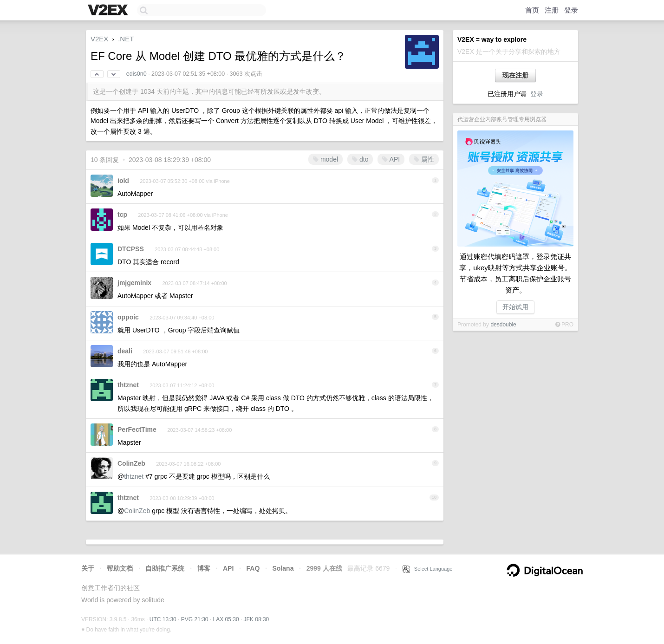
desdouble (503, 325)
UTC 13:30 (163, 619)
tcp (122, 215)
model (325, 159)
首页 (532, 10)
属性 (424, 159)
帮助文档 (120, 568)
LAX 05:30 (226, 619)
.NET (126, 39)
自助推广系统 (165, 568)
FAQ (253, 568)
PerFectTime (137, 429)
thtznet (128, 385)
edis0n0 (137, 74)
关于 (88, 568)
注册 (552, 10)
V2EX (99, 39)
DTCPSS (131, 249)
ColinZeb (131, 463)
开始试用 (515, 307)
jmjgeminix (134, 283)
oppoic (128, 317)
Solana (283, 568)
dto (360, 159)
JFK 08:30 (257, 619)
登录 (571, 10)
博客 (204, 568)
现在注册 (515, 75)
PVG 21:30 (195, 619)
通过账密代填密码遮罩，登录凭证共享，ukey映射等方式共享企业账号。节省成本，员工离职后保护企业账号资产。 (515, 273)
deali (125, 351)
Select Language (428, 569)
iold (123, 181)
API (391, 159)
